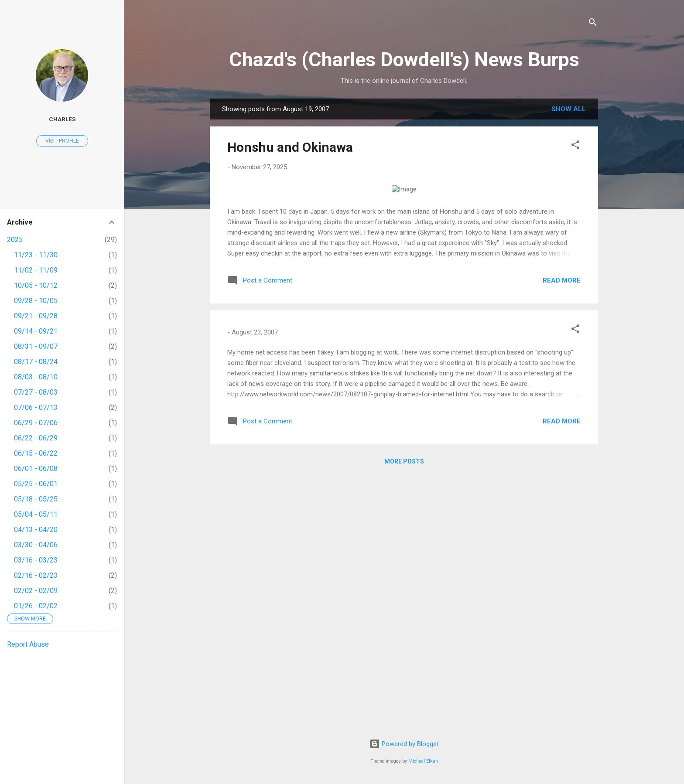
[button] (575, 146)
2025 (15, 240)
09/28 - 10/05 (36, 301)
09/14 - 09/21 (36, 331)
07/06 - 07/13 (36, 407)
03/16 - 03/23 (36, 560)
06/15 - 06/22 (36, 453)
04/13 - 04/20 (36, 530)
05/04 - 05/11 (36, 514)
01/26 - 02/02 (36, 606)
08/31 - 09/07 (36, 346)
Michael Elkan (423, 761)
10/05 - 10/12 (36, 285)
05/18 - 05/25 (36, 499)
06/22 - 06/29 (36, 438)
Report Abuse (28, 644)
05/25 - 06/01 (36, 484)
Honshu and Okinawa (290, 147)
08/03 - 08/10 (36, 377)
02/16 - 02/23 (36, 575)
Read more (562, 534)
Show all (569, 109)
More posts (404, 715)
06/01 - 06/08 (36, 469)
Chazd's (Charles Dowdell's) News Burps (404, 60)
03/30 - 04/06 (36, 545)
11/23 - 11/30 (36, 255)
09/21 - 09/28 (36, 316)
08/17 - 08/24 (36, 362)
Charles (62, 119)
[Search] (593, 24)
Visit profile (62, 141)
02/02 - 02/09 (36, 591)
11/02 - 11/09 (36, 270)
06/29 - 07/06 (36, 423)
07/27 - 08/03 (36, 392)
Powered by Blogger (404, 744)
